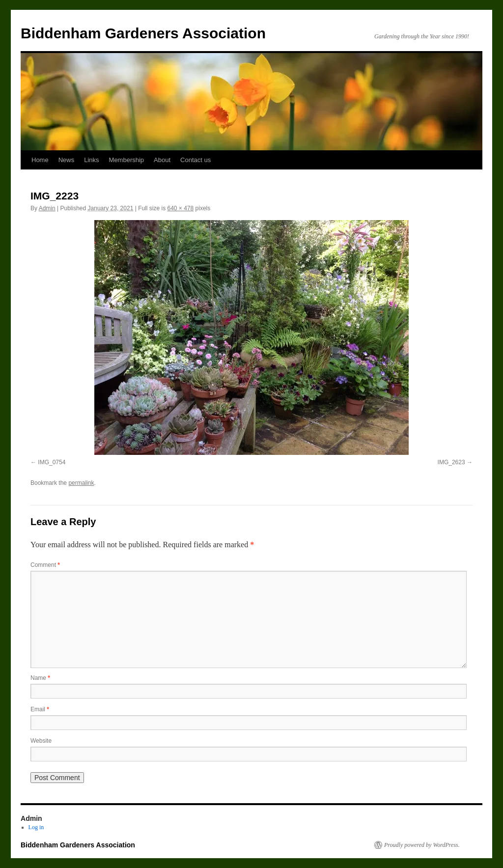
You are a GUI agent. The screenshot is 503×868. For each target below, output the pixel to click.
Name (40, 678)
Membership (127, 160)
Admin (47, 208)
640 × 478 (180, 208)
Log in (36, 827)
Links (91, 160)
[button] (251, 337)
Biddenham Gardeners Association (143, 33)
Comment (45, 565)
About (162, 160)
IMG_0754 (52, 462)
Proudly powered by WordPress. (422, 845)
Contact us (196, 160)
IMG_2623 (451, 462)
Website (41, 741)
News (67, 160)
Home (40, 160)
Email (40, 709)
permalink (81, 483)
